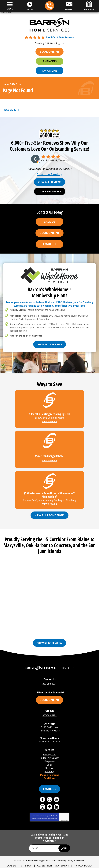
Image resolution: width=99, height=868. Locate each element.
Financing (50, 61)
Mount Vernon (65, 630)
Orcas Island (42, 634)
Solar (50, 761)
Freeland (88, 626)
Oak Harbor (85, 630)
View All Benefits (50, 344)
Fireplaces (50, 758)
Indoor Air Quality (50, 755)
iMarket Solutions (36, 864)
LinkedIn (57, 802)
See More (59, 634)
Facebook (42, 794)
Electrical (50, 764)
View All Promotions (50, 515)
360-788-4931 (49, 6)
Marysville (46, 630)
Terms (66, 815)
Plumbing (50, 767)
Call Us (50, 222)
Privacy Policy (42, 813)
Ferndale (74, 626)
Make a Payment (50, 770)
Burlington (45, 626)
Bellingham (28, 626)
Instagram (42, 802)
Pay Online (50, 70)
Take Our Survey (50, 192)
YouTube (57, 794)
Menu (10, 9)
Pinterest (50, 802)
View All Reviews (50, 182)
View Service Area (50, 642)
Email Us (50, 244)
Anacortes (12, 626)
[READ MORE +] (11, 110)
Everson (61, 626)
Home (6, 84)
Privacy (62, 815)
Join (64, 843)
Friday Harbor (16, 630)
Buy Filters (50, 773)
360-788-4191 (50, 714)
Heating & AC (50, 752)
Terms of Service (51, 813)
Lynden (32, 630)
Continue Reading (50, 174)
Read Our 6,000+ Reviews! (60, 37)
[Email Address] (50, 843)
